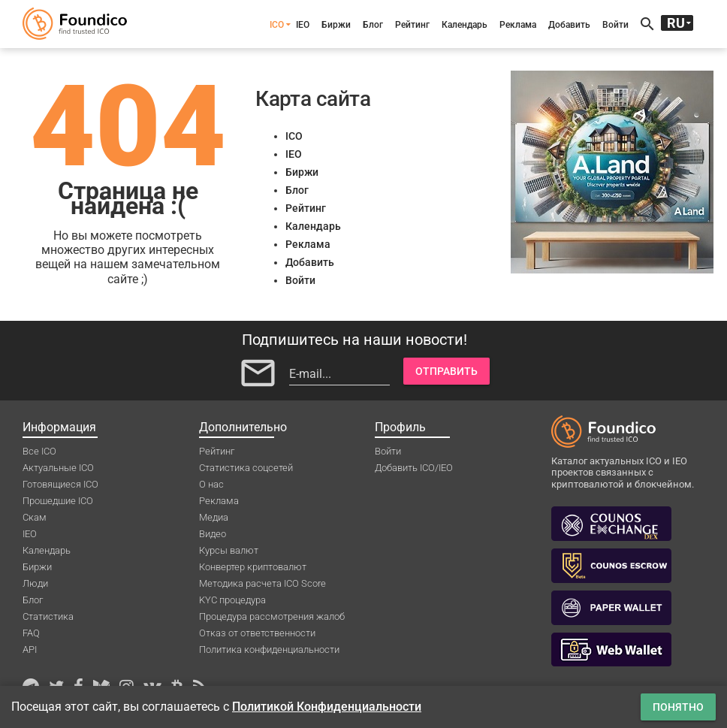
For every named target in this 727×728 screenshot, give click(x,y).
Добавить (569, 25)
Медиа (214, 517)
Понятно (678, 707)
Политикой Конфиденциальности (327, 707)
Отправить (446, 371)
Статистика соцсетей (246, 468)
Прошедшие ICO (58, 501)
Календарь (465, 25)
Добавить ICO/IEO (414, 468)
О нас (211, 484)
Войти (615, 25)
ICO (277, 25)
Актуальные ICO (58, 468)
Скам (35, 517)
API (30, 649)
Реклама (518, 25)
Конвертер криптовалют (253, 567)
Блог (373, 25)
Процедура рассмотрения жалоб (272, 616)
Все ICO (39, 451)
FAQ (31, 633)
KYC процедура (232, 600)
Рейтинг (412, 25)
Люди (35, 583)
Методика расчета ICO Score (262, 583)
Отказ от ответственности (257, 633)
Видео (213, 534)
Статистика (48, 616)
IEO (303, 25)
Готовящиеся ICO (60, 484)
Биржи (336, 25)
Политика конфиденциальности (269, 649)
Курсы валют (229, 550)
